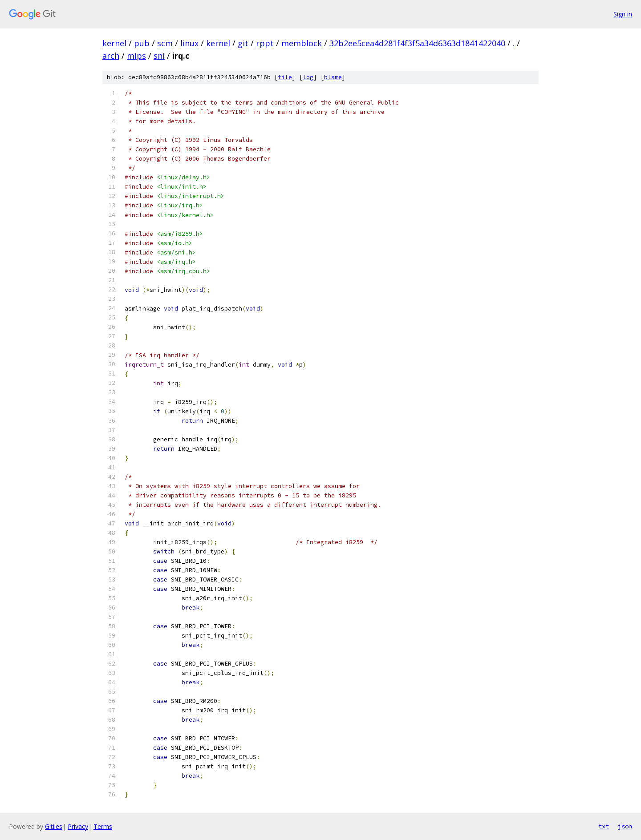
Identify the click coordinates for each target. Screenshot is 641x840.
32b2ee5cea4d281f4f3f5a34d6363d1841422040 (417, 43)
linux (189, 43)
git (243, 43)
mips (136, 56)
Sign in (623, 14)
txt (604, 826)
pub (142, 43)
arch (111, 56)
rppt (265, 43)
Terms (103, 826)
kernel (114, 43)
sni (159, 56)
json (625, 826)
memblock (302, 43)
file (285, 77)
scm (165, 43)
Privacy (78, 826)
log (308, 77)
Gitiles (54, 826)
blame (333, 77)
